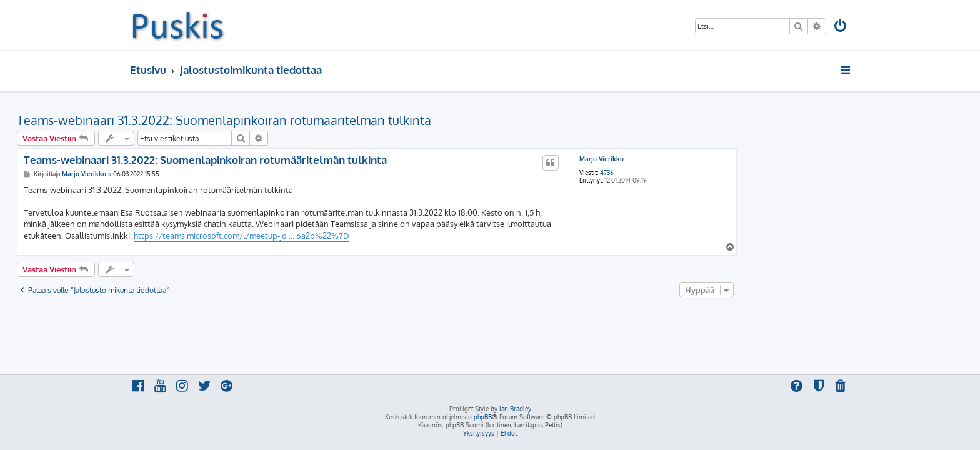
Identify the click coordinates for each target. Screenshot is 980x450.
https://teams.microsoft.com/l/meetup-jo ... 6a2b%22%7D (355, 236)
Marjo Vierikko (715, 159)
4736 (720, 172)
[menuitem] (841, 27)
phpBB (483, 417)
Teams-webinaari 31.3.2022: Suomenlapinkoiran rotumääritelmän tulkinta (337, 120)
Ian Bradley (515, 409)
